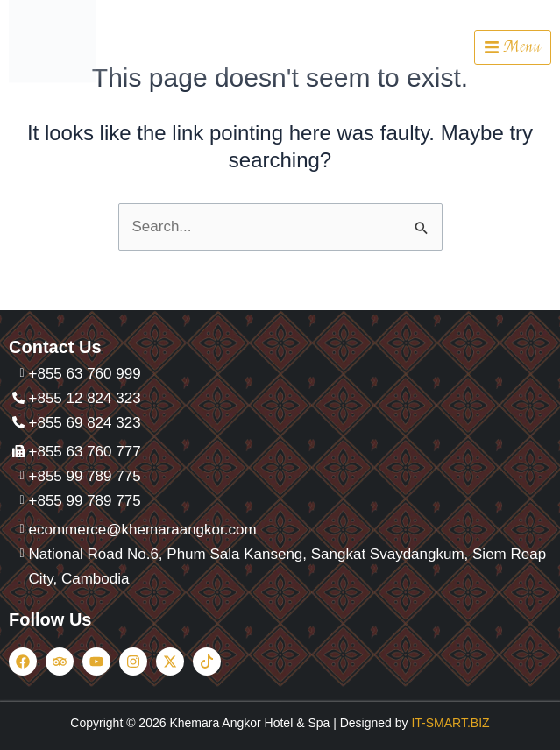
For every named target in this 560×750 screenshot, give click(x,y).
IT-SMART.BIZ (450, 723)
